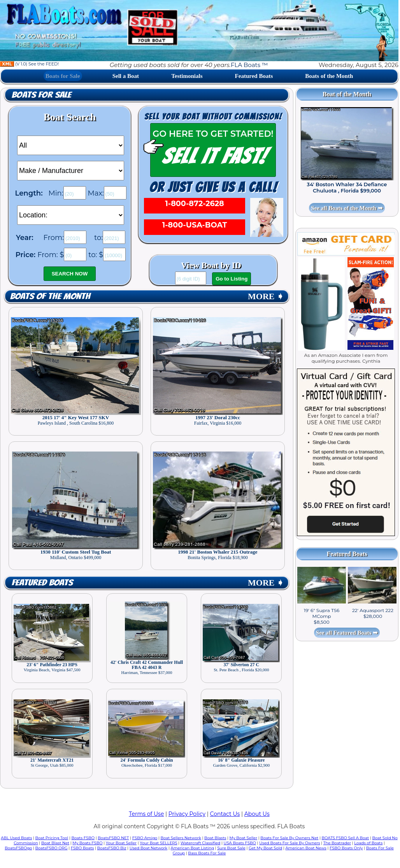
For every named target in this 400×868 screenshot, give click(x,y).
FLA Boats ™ (249, 65)
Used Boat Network (149, 848)
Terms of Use (146, 814)
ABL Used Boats (16, 838)
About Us (257, 814)
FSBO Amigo (145, 838)
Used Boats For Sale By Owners (289, 843)
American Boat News (306, 848)
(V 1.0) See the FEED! (29, 64)
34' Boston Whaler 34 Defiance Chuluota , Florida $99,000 (347, 187)
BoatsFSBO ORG (52, 848)
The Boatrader (337, 843)
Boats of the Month (329, 76)
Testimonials (187, 76)
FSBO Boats (82, 848)
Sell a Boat (126, 76)
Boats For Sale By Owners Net (289, 838)
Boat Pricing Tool (52, 838)
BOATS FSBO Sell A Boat (346, 838)
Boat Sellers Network (181, 838)
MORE (266, 296)
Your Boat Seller (121, 843)
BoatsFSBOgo (18, 848)
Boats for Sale (63, 76)
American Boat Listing (192, 848)
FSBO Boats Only (346, 848)
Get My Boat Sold (265, 848)
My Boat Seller (244, 838)
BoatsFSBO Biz (112, 848)
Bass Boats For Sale (207, 853)
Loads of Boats (368, 843)
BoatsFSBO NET (113, 838)
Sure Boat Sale (231, 848)
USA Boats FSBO (240, 843)
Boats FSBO (83, 838)
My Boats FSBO (87, 843)
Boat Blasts (215, 838)
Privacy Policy (187, 814)
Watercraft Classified (200, 843)
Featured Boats (254, 76)
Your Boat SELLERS (158, 843)
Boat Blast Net (55, 843)
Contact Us (225, 814)
